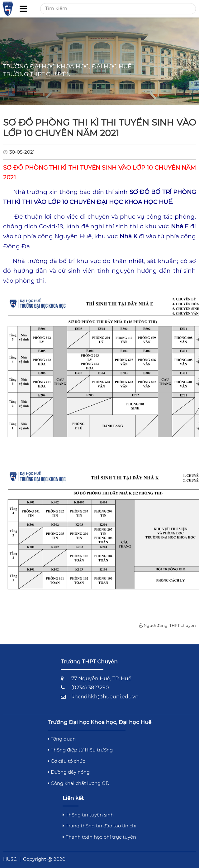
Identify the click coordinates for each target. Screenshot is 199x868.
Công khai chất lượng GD (78, 783)
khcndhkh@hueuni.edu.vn (105, 697)
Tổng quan (62, 739)
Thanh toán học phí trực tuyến (99, 837)
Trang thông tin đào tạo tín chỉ (99, 826)
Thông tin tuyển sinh (88, 815)
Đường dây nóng (69, 772)
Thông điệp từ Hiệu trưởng (80, 750)
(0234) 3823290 (90, 688)
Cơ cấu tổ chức (66, 761)
